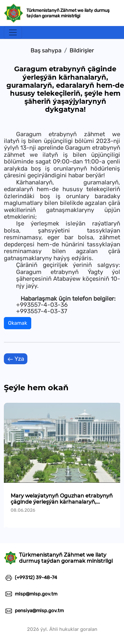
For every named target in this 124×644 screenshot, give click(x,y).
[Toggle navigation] (13, 32)
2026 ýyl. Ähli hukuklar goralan (62, 629)
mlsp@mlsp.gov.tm (31, 594)
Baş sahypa (46, 50)
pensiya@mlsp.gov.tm (34, 611)
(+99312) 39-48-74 (30, 578)
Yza (16, 359)
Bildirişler (82, 50)
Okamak (18, 323)
